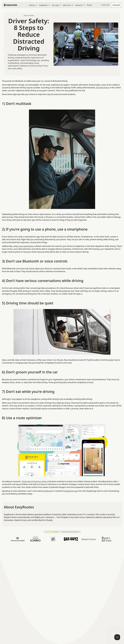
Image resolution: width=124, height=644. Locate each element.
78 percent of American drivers (35, 481)
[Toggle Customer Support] (117, 637)
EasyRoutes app (71, 491)
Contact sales (105, 5)
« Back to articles (29, 15)
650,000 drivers (103, 88)
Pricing (89, 5)
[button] (33, 5)
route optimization (26, 246)
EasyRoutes (48, 491)
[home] (11, 5)
